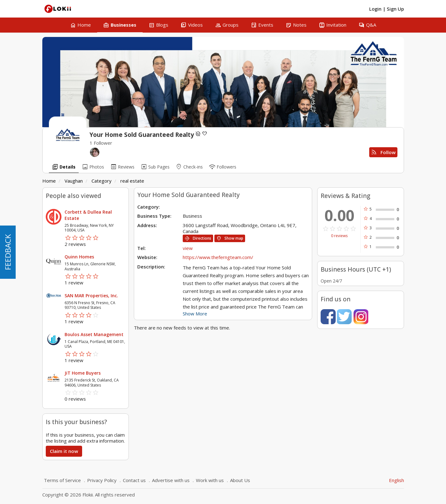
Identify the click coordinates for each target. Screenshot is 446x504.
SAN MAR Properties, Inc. (91, 296)
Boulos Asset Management (94, 334)
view (188, 248)
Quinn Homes (79, 257)
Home (49, 181)
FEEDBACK (8, 252)
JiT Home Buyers (83, 373)
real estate (132, 181)
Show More (195, 314)
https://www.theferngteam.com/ (218, 257)
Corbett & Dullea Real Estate (88, 215)
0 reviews (339, 236)
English (396, 480)
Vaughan (74, 181)
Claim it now (64, 451)
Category (102, 181)
